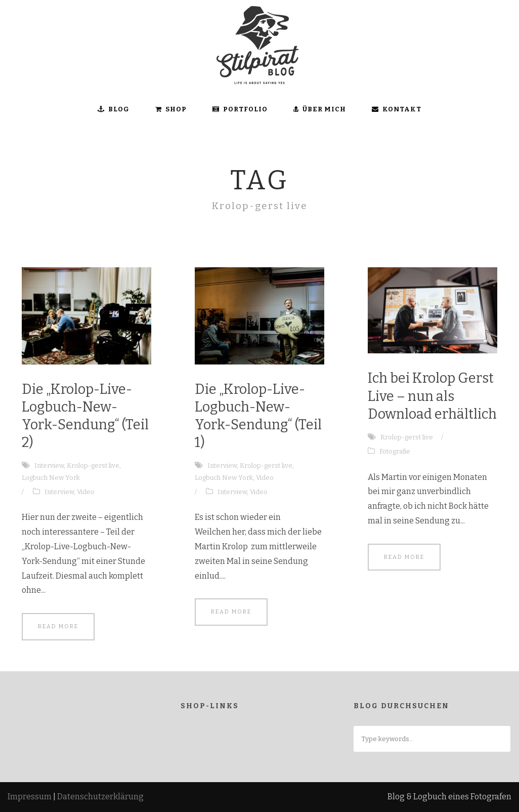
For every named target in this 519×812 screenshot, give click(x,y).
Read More (58, 626)
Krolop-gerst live (93, 465)
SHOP (171, 109)
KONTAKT (397, 109)
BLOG (114, 109)
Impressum (30, 797)
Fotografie (395, 451)
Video (86, 492)
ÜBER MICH (320, 109)
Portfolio (240, 109)
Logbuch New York (51, 478)
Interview (49, 465)
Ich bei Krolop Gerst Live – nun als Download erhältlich (432, 396)
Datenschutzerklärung (100, 797)
